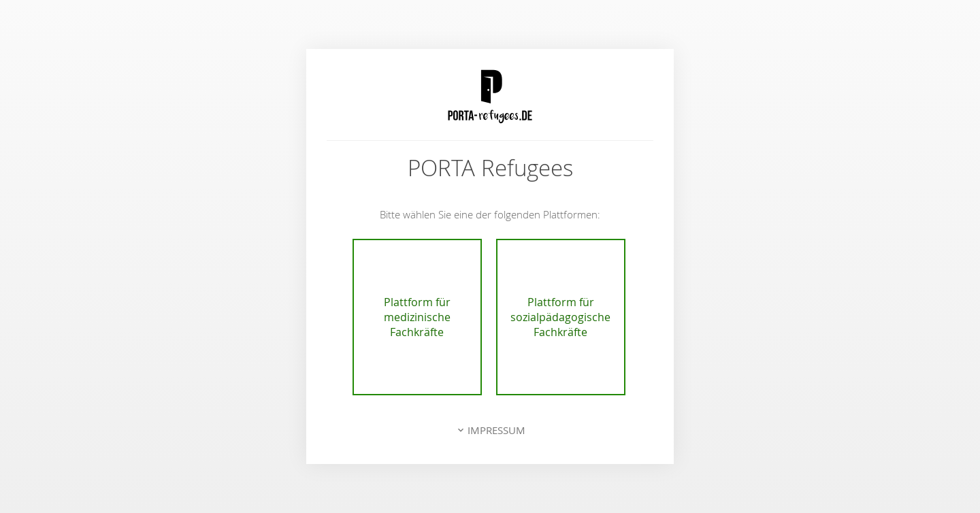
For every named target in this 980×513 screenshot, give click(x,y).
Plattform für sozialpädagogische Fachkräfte (560, 317)
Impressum (496, 430)
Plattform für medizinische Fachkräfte (417, 317)
